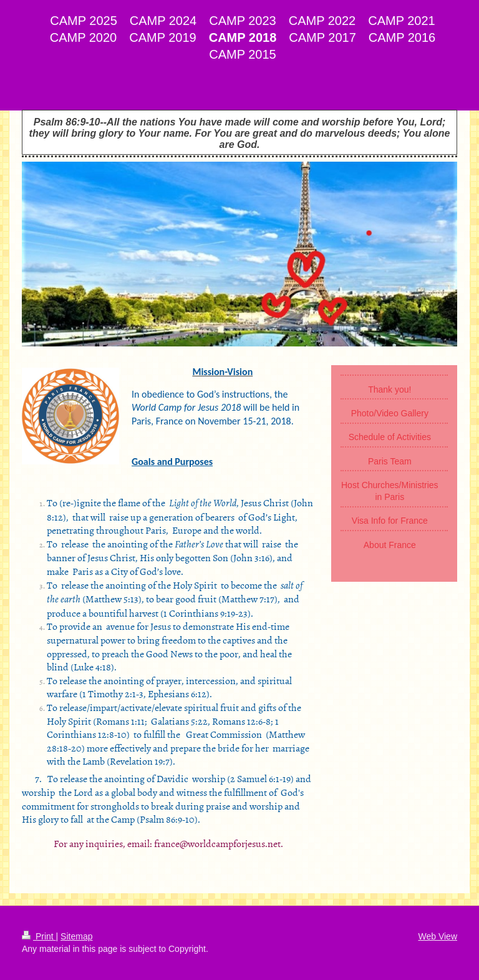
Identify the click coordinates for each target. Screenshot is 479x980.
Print (39, 936)
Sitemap (76, 936)
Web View (438, 936)
